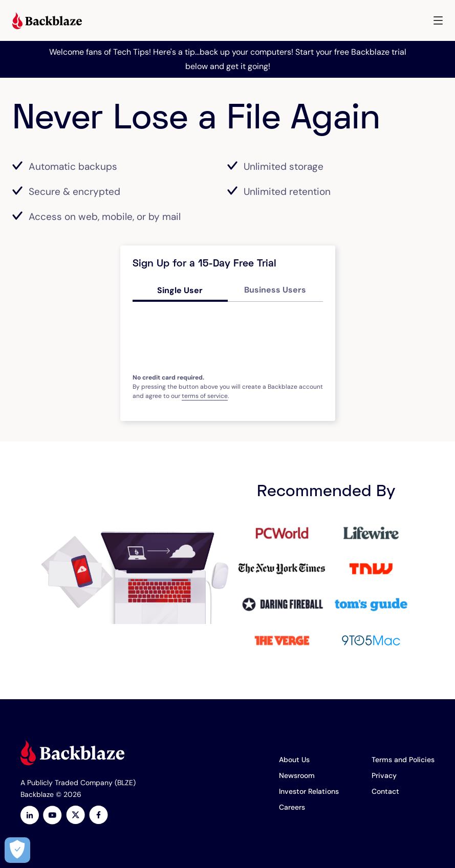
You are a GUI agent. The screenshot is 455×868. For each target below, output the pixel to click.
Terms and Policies (403, 760)
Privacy (384, 775)
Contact (385, 791)
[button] (438, 20)
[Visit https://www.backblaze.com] (47, 22)
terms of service (205, 396)
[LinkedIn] (30, 816)
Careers (292, 807)
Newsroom (297, 775)
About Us (294, 760)
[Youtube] (52, 816)
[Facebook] (99, 816)
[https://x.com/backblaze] (75, 816)
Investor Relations (309, 791)
